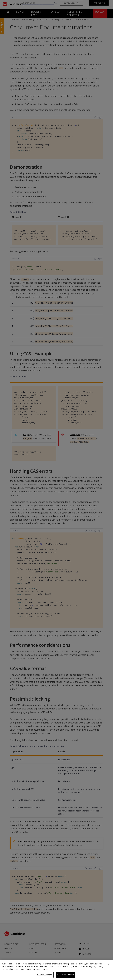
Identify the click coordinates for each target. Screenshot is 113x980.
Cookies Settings (45, 975)
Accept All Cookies (65, 975)
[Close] (109, 964)
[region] (57, 970)
